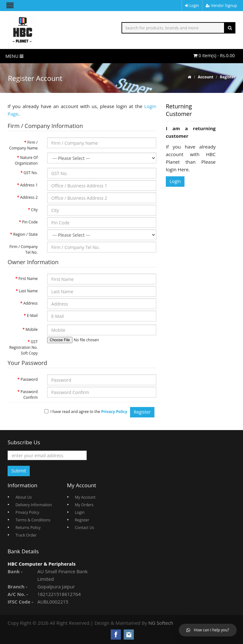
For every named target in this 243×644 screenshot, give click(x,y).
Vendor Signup (221, 6)
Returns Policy (28, 528)
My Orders (84, 505)
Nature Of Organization (26, 160)
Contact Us (85, 528)
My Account (85, 497)
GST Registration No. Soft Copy (23, 347)
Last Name (28, 291)
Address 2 (29, 197)
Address (31, 303)
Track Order (26, 535)
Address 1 (29, 185)
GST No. (31, 173)
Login (192, 6)
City (34, 210)
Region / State (25, 234)
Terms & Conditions (33, 520)
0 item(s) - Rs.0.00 (214, 55)
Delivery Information (34, 505)
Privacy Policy (27, 512)
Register (228, 77)
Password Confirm (29, 395)
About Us (24, 497)
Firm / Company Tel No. (24, 249)
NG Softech (161, 623)
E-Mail (32, 316)
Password (29, 379)
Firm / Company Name (23, 145)
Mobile (32, 329)
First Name (28, 279)
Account (206, 77)
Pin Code (30, 222)
